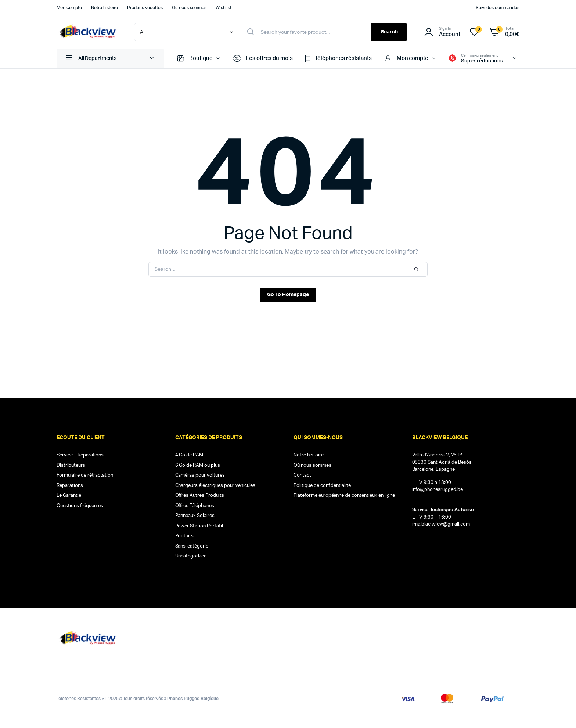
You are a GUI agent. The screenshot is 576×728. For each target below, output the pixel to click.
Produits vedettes (145, 8)
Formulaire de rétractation (85, 475)
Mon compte (69, 8)
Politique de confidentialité (322, 486)
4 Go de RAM (189, 455)
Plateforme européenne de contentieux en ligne (344, 496)
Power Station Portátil (199, 526)
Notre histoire (105, 8)
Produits (185, 536)
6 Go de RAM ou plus (198, 465)
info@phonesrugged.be (438, 490)
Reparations (70, 486)
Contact (302, 475)
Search (390, 32)
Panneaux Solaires (195, 516)
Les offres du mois (262, 58)
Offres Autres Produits (200, 496)
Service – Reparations (80, 455)
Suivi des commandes (498, 8)
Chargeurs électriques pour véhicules (215, 486)
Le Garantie (69, 496)
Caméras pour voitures (200, 475)
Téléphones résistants (338, 58)
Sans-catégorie (192, 546)
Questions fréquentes (80, 506)
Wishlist (224, 8)
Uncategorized (191, 556)
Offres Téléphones (195, 506)
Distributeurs (71, 465)
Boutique (194, 58)
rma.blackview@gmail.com (441, 524)
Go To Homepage (288, 295)
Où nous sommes (189, 8)
